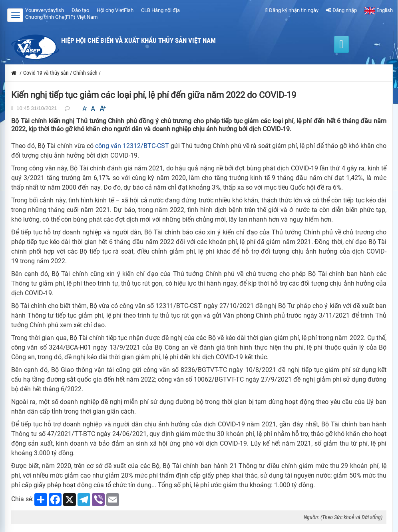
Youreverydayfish (45, 10)
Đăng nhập (341, 10)
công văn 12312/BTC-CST (132, 146)
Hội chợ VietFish (115, 10)
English (379, 10)
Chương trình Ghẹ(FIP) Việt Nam (61, 17)
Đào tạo (80, 10)
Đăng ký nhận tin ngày (292, 10)
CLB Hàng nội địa (160, 10)
